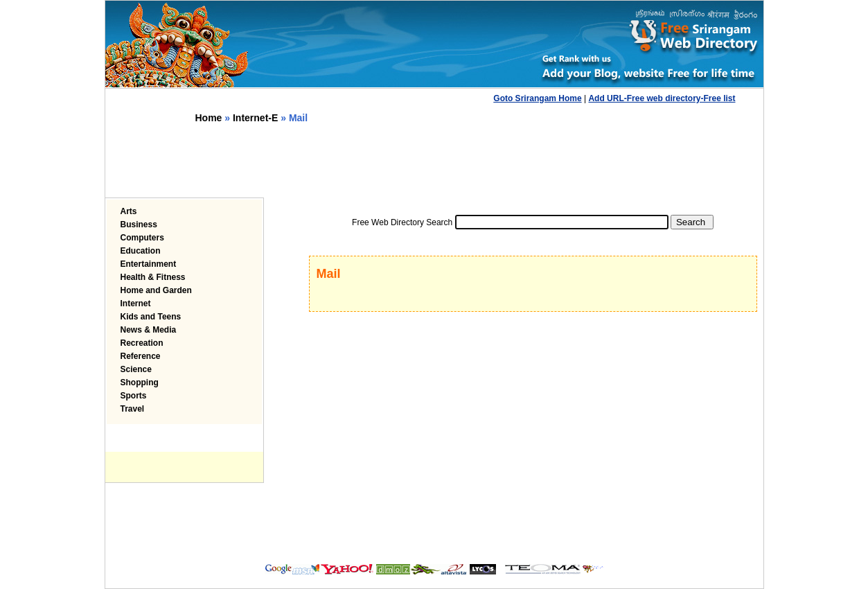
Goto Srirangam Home (537, 98)
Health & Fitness (153, 277)
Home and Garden (156, 290)
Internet (136, 304)
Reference (141, 356)
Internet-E (255, 118)
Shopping (140, 383)
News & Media (149, 330)
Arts (129, 211)
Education (141, 251)
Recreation (142, 343)
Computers (142, 238)
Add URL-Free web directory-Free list (662, 98)
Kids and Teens (151, 317)
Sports (134, 396)
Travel (133, 409)
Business (139, 225)
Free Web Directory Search (402, 222)
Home (209, 118)
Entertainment (149, 264)
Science (136, 369)
